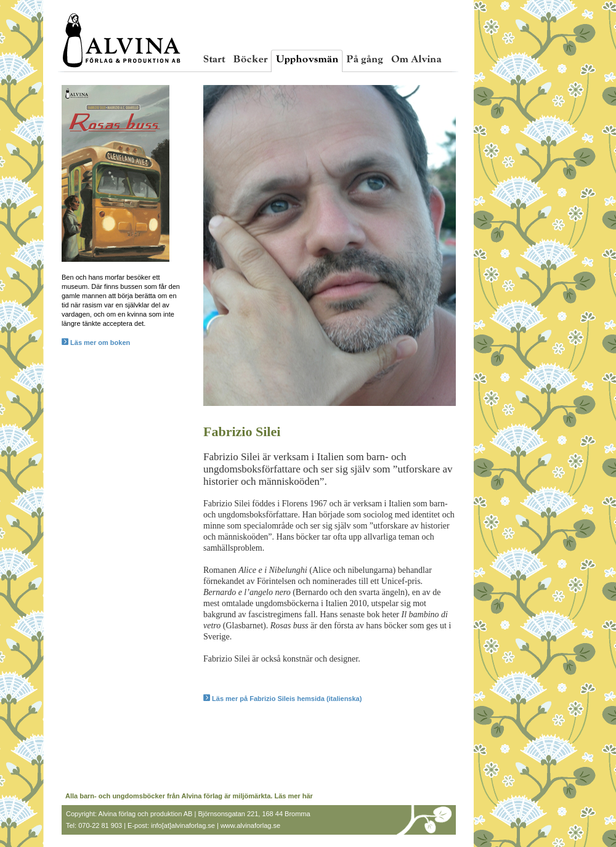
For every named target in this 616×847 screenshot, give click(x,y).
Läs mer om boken (96, 342)
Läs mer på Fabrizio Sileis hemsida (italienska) (282, 699)
